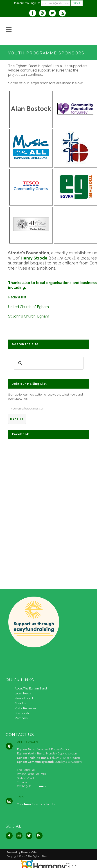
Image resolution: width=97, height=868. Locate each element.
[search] (48, 363)
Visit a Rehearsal (26, 708)
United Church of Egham (28, 307)
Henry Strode (34, 258)
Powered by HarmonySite (22, 852)
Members (21, 718)
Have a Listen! (24, 698)
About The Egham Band (31, 688)
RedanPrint (17, 297)
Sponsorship (23, 713)
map (42, 786)
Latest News (23, 693)
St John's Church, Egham (29, 316)
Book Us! (20, 703)
